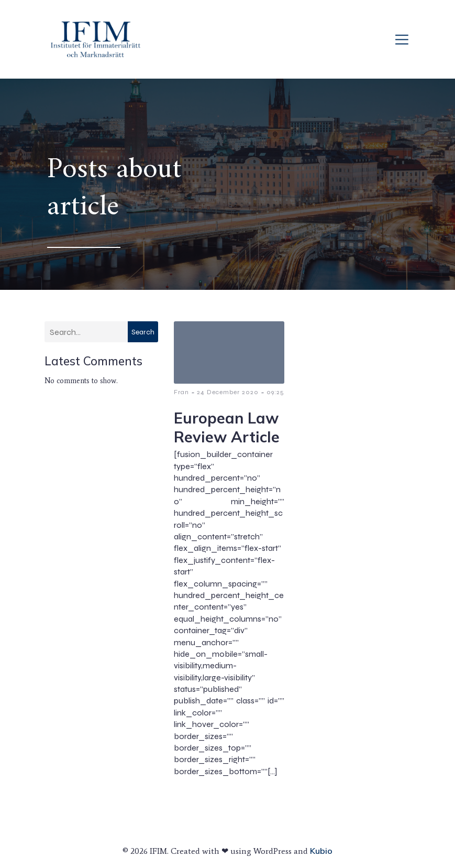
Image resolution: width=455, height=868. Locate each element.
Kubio (321, 851)
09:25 (275, 392)
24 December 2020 (228, 392)
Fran (181, 392)
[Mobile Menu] (402, 39)
